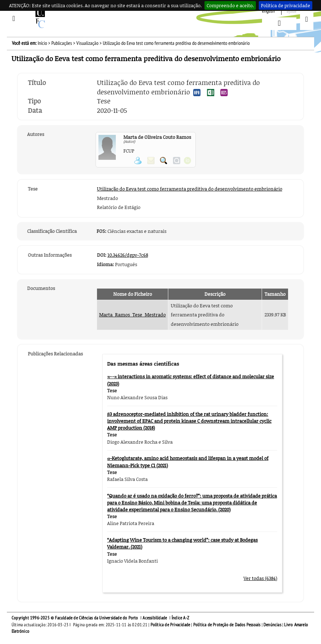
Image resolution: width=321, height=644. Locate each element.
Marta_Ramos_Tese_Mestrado (132, 315)
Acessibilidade (155, 618)
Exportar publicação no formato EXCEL (211, 93)
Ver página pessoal (138, 161)
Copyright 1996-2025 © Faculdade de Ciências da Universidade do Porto (75, 618)
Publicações (62, 43)
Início (42, 43)
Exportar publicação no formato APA (197, 93)
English (268, 11)
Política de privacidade (286, 5)
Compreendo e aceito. (230, 5)
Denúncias (272, 625)
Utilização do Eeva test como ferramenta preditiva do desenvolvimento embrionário (190, 189)
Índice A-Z (180, 618)
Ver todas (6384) (260, 578)
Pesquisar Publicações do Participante (164, 161)
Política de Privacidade (170, 625)
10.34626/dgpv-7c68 (128, 255)
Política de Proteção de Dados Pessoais (227, 625)
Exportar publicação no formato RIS (224, 93)
